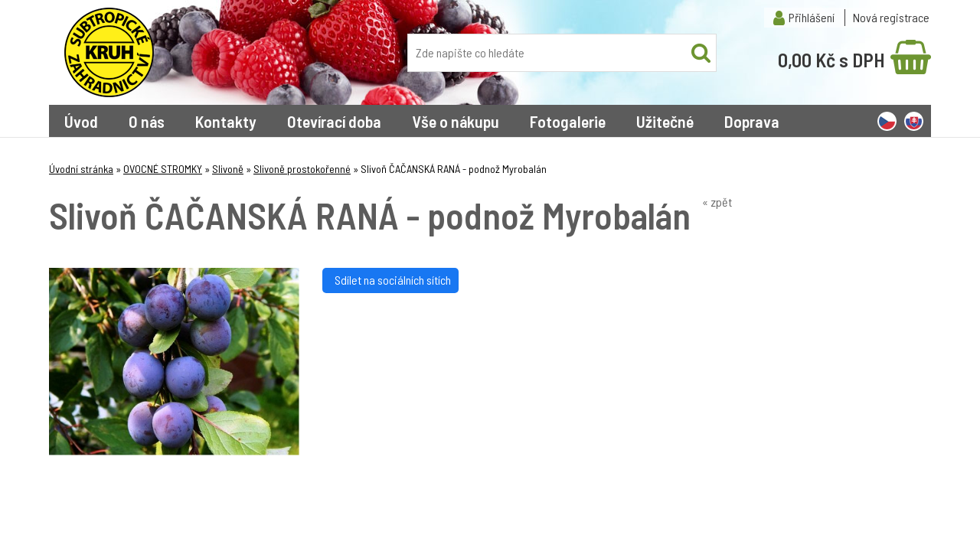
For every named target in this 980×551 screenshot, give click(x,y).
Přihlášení (812, 17)
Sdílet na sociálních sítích (390, 280)
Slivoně (228, 169)
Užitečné (665, 121)
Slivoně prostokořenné (302, 169)
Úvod (81, 121)
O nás (147, 121)
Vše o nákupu (456, 121)
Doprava (752, 121)
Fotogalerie (568, 121)
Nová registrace (891, 17)
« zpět (717, 202)
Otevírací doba (334, 121)
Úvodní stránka (81, 169)
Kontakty (226, 121)
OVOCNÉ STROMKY (163, 169)
